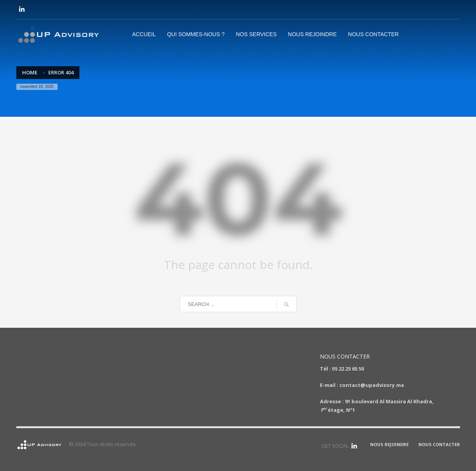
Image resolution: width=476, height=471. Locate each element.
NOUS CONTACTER (439, 444)
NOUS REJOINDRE (389, 444)
